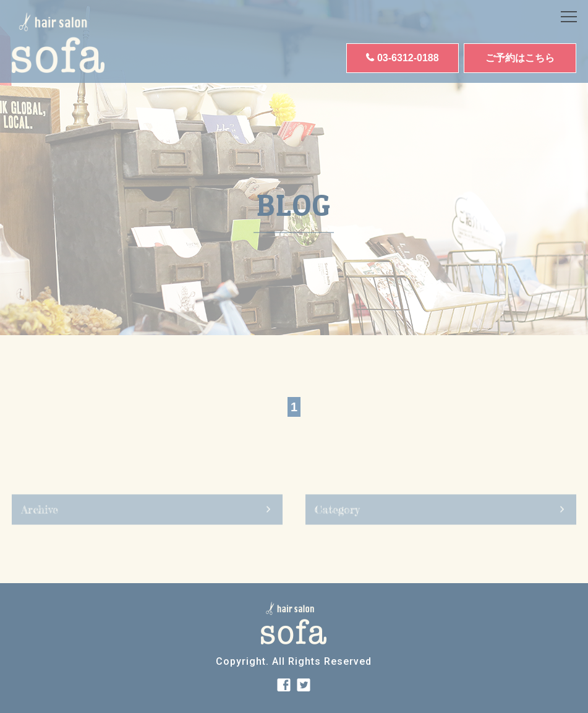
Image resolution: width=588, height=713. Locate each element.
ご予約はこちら (520, 58)
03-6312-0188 (408, 58)
